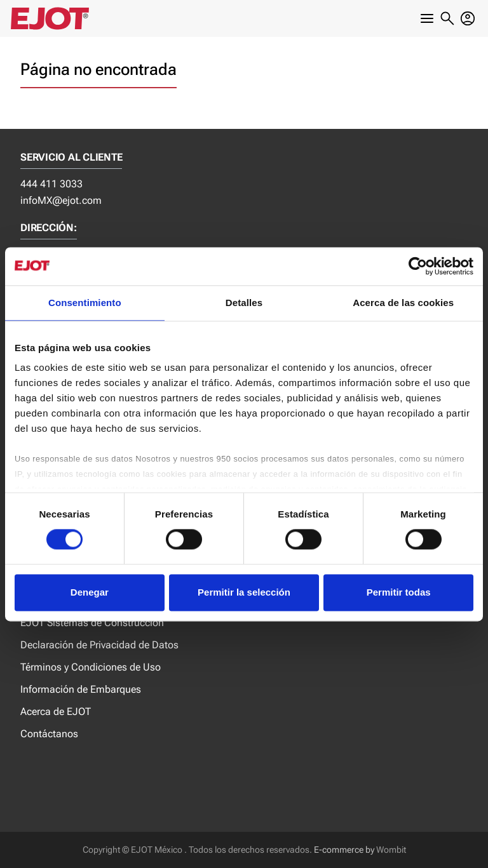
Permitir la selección (244, 592)
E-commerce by (344, 850)
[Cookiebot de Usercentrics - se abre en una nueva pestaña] (418, 266)
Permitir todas (399, 592)
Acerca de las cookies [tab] (403, 303)
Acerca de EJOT (56, 711)
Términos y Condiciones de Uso (91, 667)
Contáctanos (49, 734)
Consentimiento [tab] (85, 303)
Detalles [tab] (244, 303)
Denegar (90, 592)
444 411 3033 (51, 184)
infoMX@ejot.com (61, 200)
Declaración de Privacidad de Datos (99, 645)
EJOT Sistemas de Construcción (92, 623)
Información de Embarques (81, 689)
